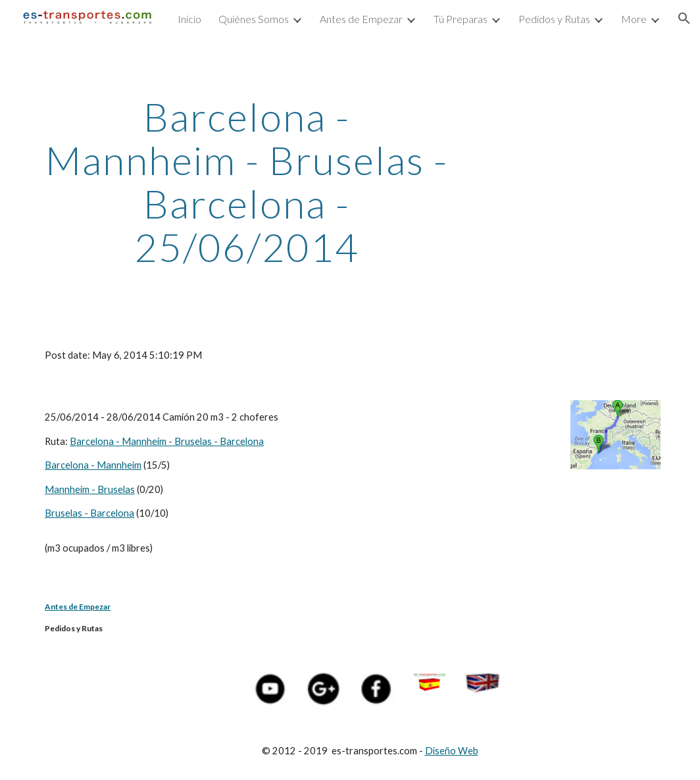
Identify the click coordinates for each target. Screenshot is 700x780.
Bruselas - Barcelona (89, 513)
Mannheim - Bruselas (90, 489)
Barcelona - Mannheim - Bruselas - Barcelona (167, 441)
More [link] (634, 19)
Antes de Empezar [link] (361, 19)
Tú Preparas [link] (461, 19)
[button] (684, 18)
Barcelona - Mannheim (93, 465)
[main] (246, 182)
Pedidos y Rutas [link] (554, 19)
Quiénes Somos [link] (254, 19)
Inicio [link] (189, 19)
